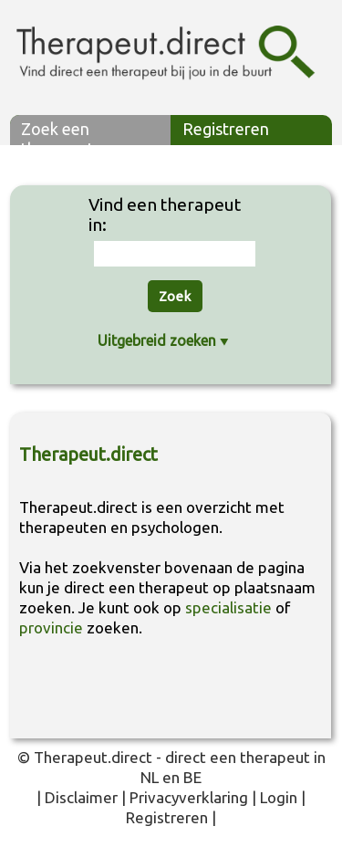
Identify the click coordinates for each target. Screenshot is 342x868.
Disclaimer (81, 797)
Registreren (226, 129)
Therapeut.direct (93, 757)
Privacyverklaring (189, 797)
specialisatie (228, 607)
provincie (51, 627)
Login (279, 797)
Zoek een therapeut (57, 132)
